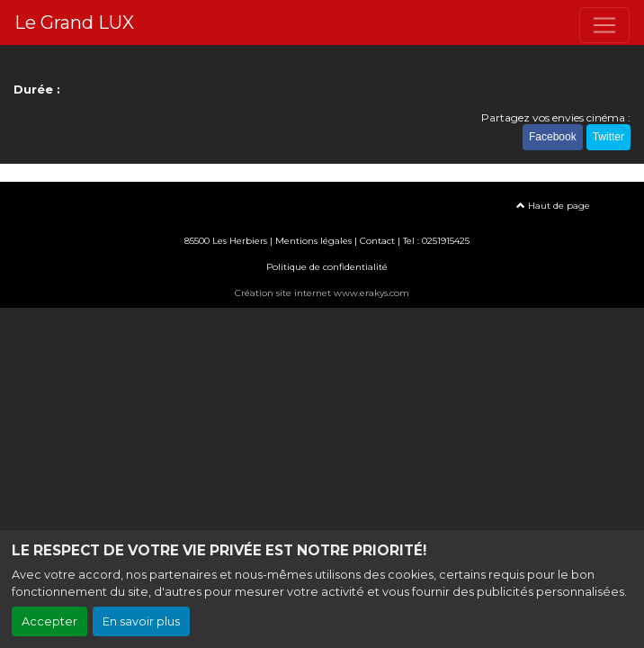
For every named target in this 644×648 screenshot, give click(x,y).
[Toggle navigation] (604, 25)
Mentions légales (313, 241)
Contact (377, 241)
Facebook (553, 137)
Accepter (49, 621)
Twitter (608, 137)
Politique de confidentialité (327, 267)
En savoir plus (141, 621)
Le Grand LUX (74, 22)
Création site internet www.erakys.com (322, 293)
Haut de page (553, 206)
